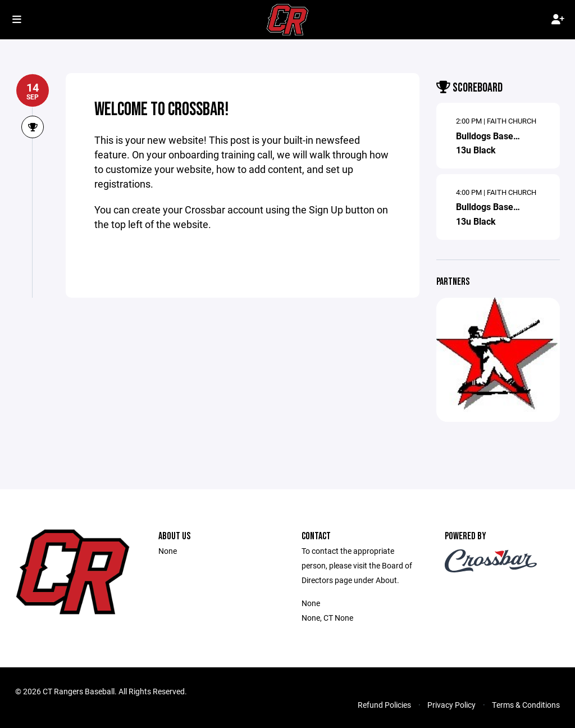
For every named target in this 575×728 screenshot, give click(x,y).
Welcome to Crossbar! (162, 110)
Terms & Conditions (526, 705)
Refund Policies (384, 705)
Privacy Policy (451, 705)
